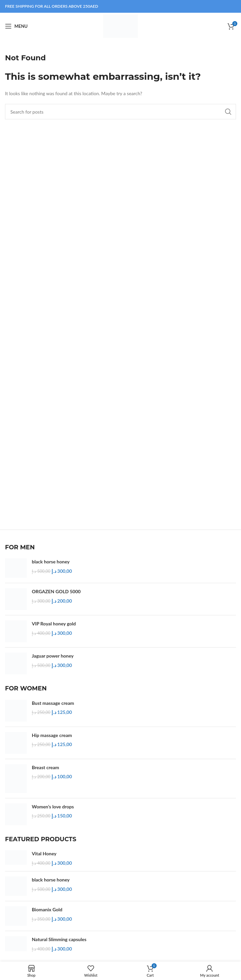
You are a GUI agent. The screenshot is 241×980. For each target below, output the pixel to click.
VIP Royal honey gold (54, 624)
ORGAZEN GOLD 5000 (56, 591)
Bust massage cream (53, 703)
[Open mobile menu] (16, 26)
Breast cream (46, 767)
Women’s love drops (53, 807)
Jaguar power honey (53, 656)
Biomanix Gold (47, 909)
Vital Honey (44, 853)
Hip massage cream (52, 735)
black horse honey (51, 562)
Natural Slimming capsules (59, 939)
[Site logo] (120, 26)
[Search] (120, 112)
